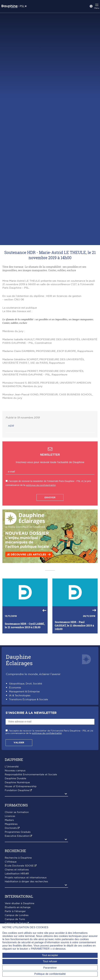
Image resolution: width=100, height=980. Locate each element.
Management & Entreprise (24, 692)
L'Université (12, 767)
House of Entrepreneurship (21, 786)
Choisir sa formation (17, 812)
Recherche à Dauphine (18, 858)
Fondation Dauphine (17, 790)
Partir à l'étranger (15, 911)
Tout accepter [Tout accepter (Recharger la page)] (50, 955)
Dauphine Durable (15, 779)
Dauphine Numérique (17, 782)
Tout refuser (50, 961)
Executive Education (17, 836)
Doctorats (11, 828)
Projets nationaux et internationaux (26, 878)
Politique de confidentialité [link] (50, 974)
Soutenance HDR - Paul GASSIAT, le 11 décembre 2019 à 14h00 (74, 626)
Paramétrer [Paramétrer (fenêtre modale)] (50, 968)
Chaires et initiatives (17, 870)
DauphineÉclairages (19, 660)
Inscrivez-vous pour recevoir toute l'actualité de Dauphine (50, 462)
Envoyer (50, 497)
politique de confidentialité (41, 485)
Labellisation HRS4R (17, 874)
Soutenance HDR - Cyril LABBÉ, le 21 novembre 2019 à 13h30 (25, 625)
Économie (15, 688)
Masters (9, 820)
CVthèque (11, 862)
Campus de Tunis (15, 919)
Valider (19, 743)
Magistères (11, 824)
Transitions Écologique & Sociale (28, 700)
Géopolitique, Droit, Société (26, 684)
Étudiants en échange (18, 907)
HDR (11, 426)
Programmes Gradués (18, 832)
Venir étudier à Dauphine (20, 903)
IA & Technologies (20, 696)
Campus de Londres (17, 915)
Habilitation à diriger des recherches (26, 882)
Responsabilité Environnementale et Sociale (31, 775)
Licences (10, 816)
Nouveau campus (15, 771)
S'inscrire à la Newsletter (31, 713)
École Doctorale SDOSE (19, 866)
